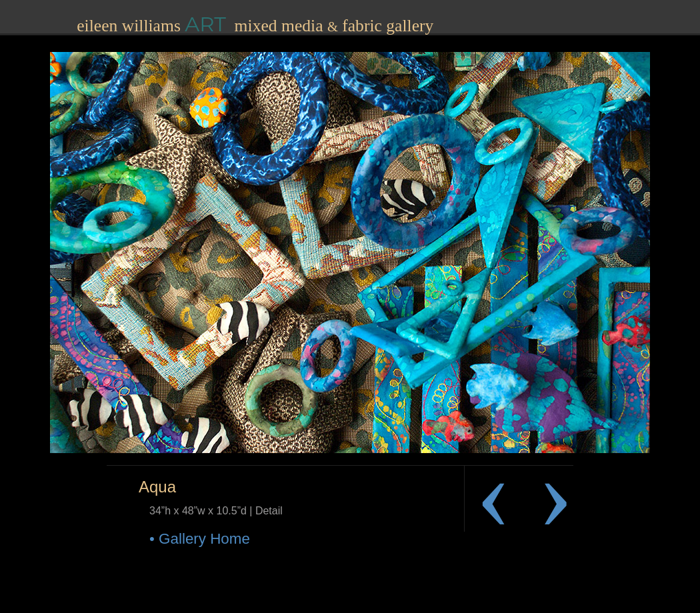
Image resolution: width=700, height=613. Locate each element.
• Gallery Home (200, 539)
